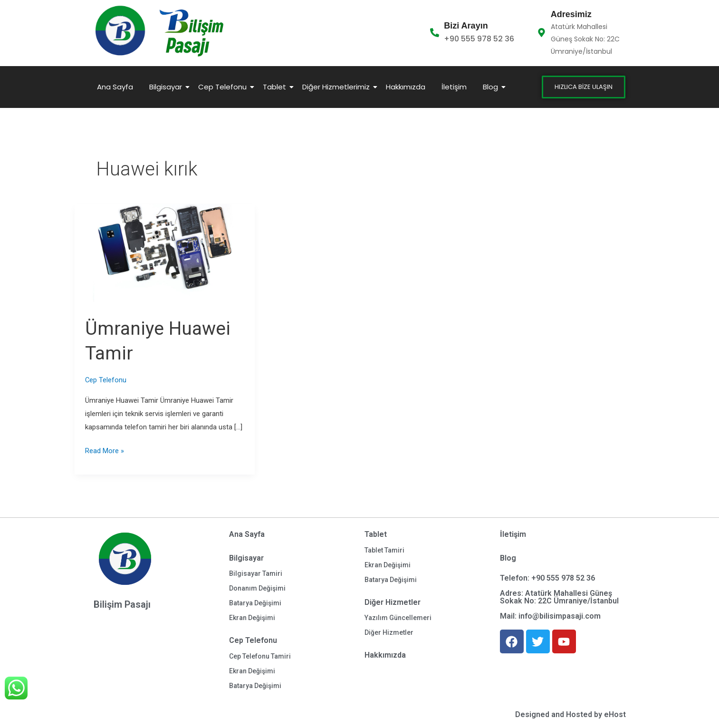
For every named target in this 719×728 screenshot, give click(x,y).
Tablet (276, 87)
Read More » (105, 450)
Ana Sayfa (115, 87)
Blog (492, 87)
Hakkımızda (406, 87)
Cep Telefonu (224, 87)
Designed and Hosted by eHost (570, 714)
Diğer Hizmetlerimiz (338, 87)
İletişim (454, 87)
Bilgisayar (167, 87)
